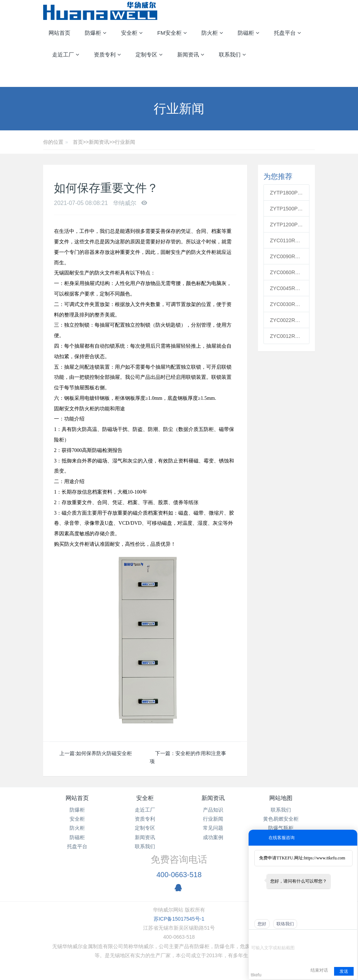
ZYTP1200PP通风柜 (286, 225)
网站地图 (281, 798)
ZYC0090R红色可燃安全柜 (286, 256)
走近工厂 (145, 810)
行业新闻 (125, 142)
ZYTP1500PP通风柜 (286, 209)
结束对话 (319, 970)
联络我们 (285, 924)
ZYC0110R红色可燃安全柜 (286, 240)
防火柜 (77, 828)
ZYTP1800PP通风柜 (286, 193)
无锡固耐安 (67, 273)
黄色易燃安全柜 (281, 819)
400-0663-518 (179, 875)
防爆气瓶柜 (281, 828)
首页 (78, 142)
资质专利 (145, 819)
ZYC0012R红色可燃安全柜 (286, 336)
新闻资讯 (99, 142)
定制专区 (145, 828)
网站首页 (59, 33)
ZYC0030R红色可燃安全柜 (286, 304)
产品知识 (213, 810)
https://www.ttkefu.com (324, 858)
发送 (344, 971)
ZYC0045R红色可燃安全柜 (286, 288)
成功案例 (213, 837)
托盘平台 (77, 846)
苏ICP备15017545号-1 (179, 919)
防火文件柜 (107, 273)
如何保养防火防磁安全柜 (104, 753)
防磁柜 (77, 837)
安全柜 (77, 819)
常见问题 (213, 828)
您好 (262, 924)
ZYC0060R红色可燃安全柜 (286, 272)
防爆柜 (77, 810)
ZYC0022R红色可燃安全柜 (286, 320)
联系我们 (145, 846)
